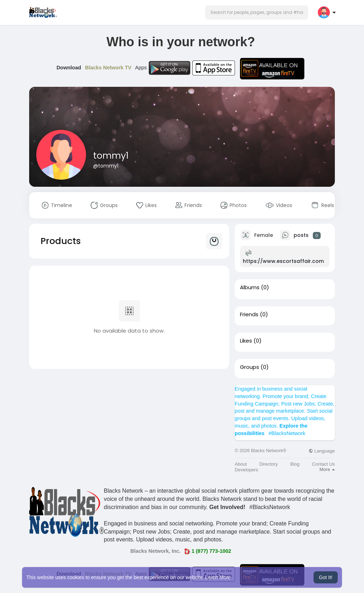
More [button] (327, 469)
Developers (246, 470)
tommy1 (111, 156)
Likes (246, 341)
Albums (250, 287)
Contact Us (323, 464)
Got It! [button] (326, 577)
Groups (250, 367)
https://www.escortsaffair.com (283, 261)
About (241, 464)
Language (322, 451)
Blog (295, 464)
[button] (257, 12)
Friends (249, 314)
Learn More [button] (218, 577)
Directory (268, 464)
